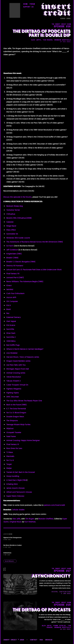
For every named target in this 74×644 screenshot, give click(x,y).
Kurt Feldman (30, 522)
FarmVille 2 (11, 337)
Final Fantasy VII (13, 274)
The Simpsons (12, 421)
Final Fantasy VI (13, 444)
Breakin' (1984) (12, 258)
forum (32, 4)
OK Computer (12, 301)
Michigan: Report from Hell (18, 369)
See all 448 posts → (10, 561)
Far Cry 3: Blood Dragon (16, 413)
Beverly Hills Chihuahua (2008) (19, 218)
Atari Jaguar (11, 321)
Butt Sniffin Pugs (13, 345)
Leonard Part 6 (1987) (15, 277)
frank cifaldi (60, 626)
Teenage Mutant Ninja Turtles (18, 424)
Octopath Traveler (14, 432)
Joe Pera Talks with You (16, 365)
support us (28, 7)
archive (49, 640)
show (25, 4)
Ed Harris (10, 246)
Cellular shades (18, 510)
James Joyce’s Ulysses (16, 488)
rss (41, 640)
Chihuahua (11, 214)
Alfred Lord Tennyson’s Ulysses (19, 492)
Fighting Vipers (13, 393)
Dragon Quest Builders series (18, 361)
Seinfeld (10, 289)
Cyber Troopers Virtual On (17, 385)
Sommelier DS (12, 234)
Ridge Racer (11, 226)
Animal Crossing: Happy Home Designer (23, 440)
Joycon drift (11, 297)
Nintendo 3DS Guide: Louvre (18, 238)
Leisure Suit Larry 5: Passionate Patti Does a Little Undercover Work (34, 270)
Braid (9, 309)
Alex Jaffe (16, 519)
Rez (8, 313)
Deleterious (7, 553)
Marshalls (10, 456)
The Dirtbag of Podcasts (42, 610)
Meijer (9, 468)
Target (9, 464)
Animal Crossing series (16, 373)
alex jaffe (36, 40)
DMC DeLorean (13, 397)
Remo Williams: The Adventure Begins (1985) (25, 281)
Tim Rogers (30, 519)
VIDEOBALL (11, 341)
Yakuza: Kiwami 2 (14, 381)
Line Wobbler (12, 353)
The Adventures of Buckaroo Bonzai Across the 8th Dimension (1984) (35, 242)
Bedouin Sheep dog (15, 206)
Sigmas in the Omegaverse (12, 538)
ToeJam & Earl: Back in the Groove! (21, 472)
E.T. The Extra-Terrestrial (16, 409)
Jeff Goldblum (12, 250)
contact (34, 640)
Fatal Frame (11, 436)
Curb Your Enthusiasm (15, 293)
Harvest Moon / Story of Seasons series (23, 357)
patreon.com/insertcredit (54, 505)
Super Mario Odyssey (15, 496)
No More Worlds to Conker (13, 545)
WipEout (10, 428)
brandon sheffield (62, 40)
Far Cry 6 (10, 460)
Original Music (15, 522)
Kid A (9, 305)
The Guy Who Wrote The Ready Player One (24, 401)
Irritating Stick (12, 484)
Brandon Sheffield (46, 519)
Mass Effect (11, 230)
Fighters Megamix (14, 389)
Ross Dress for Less (14, 448)
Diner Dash (11, 333)
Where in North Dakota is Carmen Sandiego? (25, 349)
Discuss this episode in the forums (17, 197)
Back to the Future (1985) (16, 405)
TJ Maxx (10, 452)
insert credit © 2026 (14, 640)
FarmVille (10, 329)
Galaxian (10, 222)
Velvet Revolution (14, 377)
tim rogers (48, 40)
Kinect (9, 285)
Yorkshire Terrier (13, 210)
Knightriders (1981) (14, 254)
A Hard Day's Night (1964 (17, 480)
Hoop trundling (13, 476)
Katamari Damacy (14, 317)
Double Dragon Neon (15, 417)
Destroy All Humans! (15, 266)
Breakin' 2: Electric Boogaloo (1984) (21, 262)
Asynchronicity (51, 576)
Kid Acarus (11, 325)
